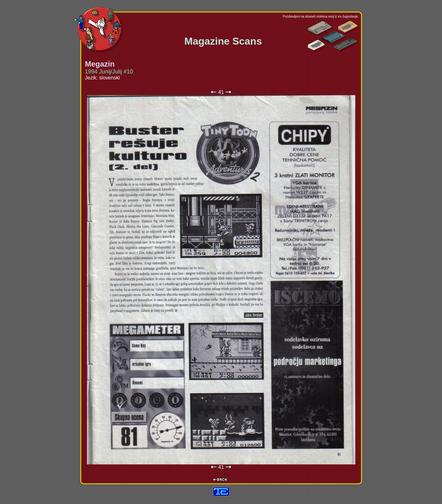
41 (221, 92)
